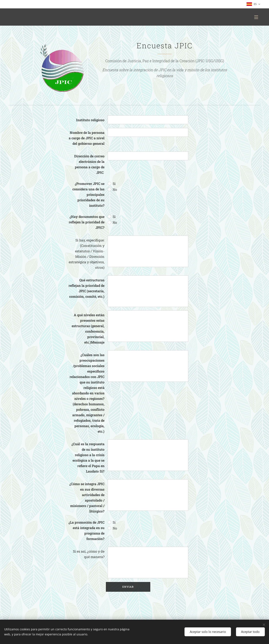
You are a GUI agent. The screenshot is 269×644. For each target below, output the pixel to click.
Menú (256, 17)
